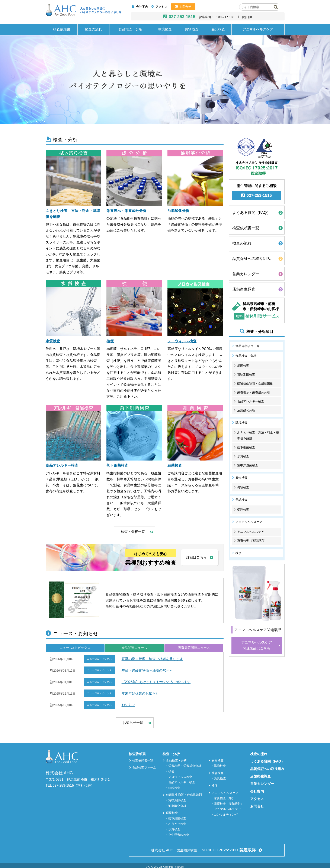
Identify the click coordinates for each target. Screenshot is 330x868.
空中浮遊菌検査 (248, 465)
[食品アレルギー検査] (74, 433)
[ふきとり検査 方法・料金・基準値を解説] (74, 178)
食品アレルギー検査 (62, 466)
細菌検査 (175, 466)
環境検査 (165, 29)
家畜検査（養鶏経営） (252, 541)
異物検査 (192, 29)
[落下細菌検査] (134, 433)
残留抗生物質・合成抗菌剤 (255, 383)
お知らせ (128, 705)
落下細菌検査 (117, 466)
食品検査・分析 (131, 29)
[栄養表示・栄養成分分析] (134, 178)
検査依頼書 (62, 29)
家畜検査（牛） (224, 798)
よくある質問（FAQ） (251, 213)
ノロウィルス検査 (182, 341)
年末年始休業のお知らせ (140, 693)
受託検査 (218, 29)
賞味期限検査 (246, 374)
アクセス (161, 7)
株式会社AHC (84, 10)
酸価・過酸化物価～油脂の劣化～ (147, 670)
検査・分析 (171, 754)
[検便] (134, 308)
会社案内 (142, 7)
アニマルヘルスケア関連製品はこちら (257, 645)
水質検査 (53, 341)
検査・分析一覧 (133, 532)
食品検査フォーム (144, 767)
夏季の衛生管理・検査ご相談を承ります (152, 659)
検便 (110, 341)
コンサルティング (226, 815)
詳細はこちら (196, 557)
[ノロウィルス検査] (195, 308)
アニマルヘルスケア (258, 29)
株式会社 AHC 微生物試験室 (204, 850)
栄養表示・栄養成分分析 (126, 211)
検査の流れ (93, 29)
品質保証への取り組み (251, 259)
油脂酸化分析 (178, 211)
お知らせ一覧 (133, 723)
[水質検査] (74, 308)
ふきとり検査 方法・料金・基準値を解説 (258, 435)
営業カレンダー (246, 274)
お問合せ (185, 7)
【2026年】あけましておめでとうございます (156, 682)
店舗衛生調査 (244, 289)
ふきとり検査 (177, 824)
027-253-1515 (182, 17)
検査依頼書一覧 (246, 228)
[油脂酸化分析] (195, 178)
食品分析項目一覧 (247, 346)
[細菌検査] (195, 433)
